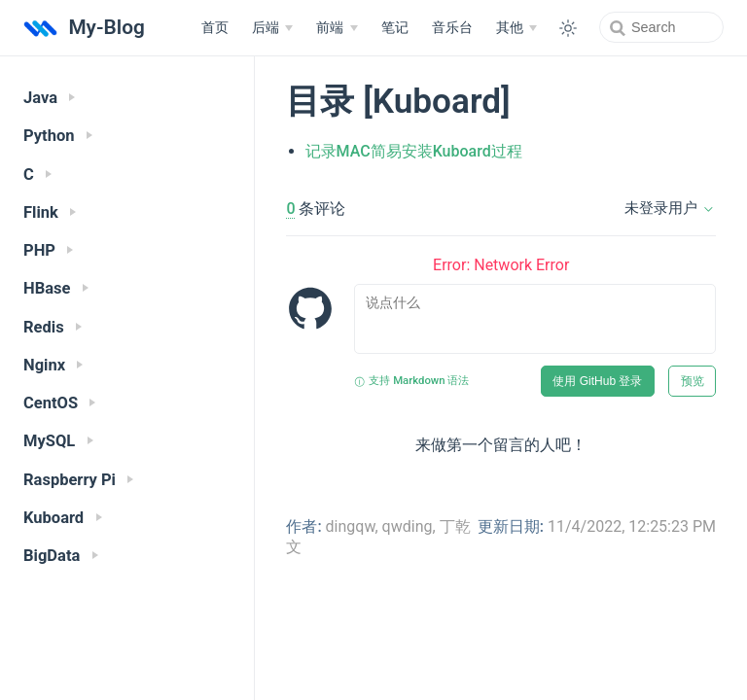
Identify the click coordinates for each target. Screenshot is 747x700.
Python (58, 136)
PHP (48, 250)
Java (49, 98)
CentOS (59, 403)
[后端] (272, 28)
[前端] (337, 28)
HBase (56, 288)
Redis (53, 327)
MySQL (58, 441)
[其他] (516, 28)
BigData (61, 556)
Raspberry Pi (78, 480)
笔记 (395, 28)
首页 (215, 28)
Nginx (53, 365)
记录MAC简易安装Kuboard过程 (414, 151)
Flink (50, 212)
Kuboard (63, 518)
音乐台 (452, 28)
